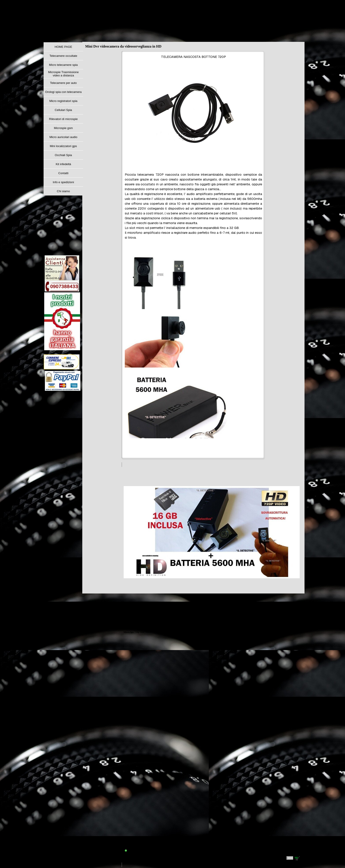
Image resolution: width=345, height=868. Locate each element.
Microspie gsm (63, 128)
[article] (212, 665)
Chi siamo (63, 191)
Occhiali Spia (63, 155)
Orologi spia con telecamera (63, 92)
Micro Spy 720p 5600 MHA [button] (137, 632)
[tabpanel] (193, 255)
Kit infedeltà (63, 164)
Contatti (63, 173)
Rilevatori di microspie (63, 119)
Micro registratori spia (63, 101)
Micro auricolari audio (63, 137)
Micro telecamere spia (63, 65)
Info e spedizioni (63, 182)
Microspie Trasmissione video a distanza (63, 74)
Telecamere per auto (63, 83)
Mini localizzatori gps (63, 146)
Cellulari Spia (63, 110)
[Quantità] (290, 858)
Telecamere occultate (63, 56)
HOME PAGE (63, 47)
